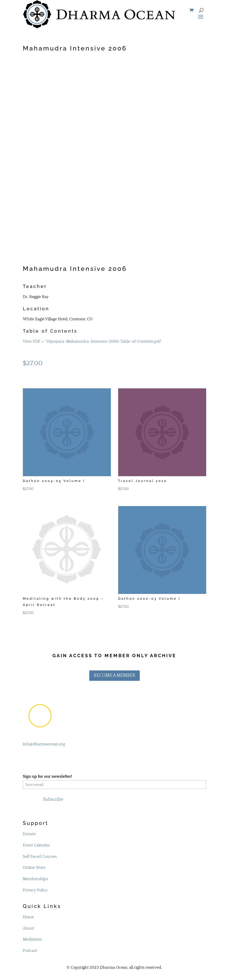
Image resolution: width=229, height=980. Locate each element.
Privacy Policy (35, 890)
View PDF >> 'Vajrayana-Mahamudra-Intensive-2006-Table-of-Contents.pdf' (92, 341)
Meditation (32, 939)
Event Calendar (36, 845)
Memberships (35, 879)
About (28, 928)
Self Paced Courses (40, 856)
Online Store (34, 868)
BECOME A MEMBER (115, 676)
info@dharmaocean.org (44, 744)
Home (28, 917)
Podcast (30, 951)
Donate (29, 834)
